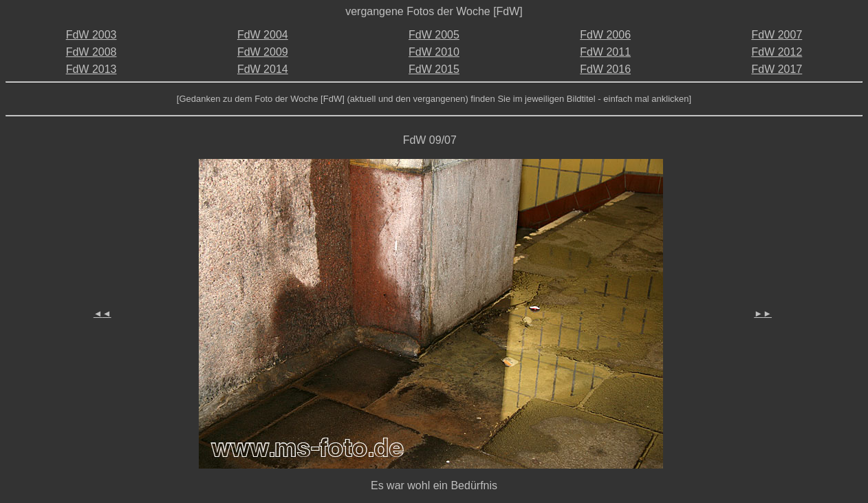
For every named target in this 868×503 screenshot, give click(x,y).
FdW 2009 (263, 52)
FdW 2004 (263, 35)
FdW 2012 (777, 52)
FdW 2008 (91, 52)
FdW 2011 (605, 52)
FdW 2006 (605, 35)
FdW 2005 (434, 35)
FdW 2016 (605, 69)
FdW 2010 (434, 52)
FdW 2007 (777, 35)
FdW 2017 (777, 69)
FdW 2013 (91, 69)
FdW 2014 (263, 69)
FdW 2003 (91, 35)
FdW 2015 (434, 69)
